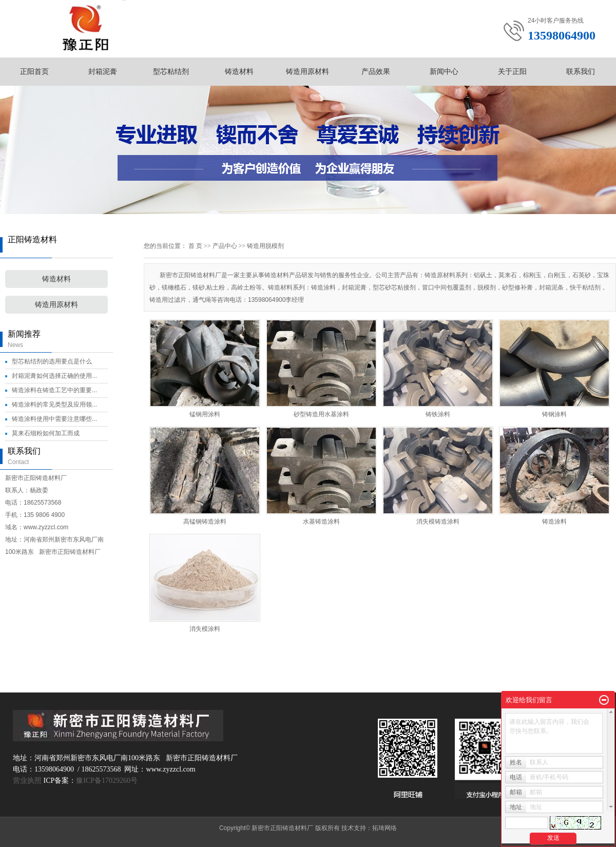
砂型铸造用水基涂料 (321, 414)
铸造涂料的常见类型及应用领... (54, 405)
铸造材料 (239, 71)
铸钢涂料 (554, 414)
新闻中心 (444, 71)
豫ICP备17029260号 (107, 781)
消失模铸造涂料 (438, 522)
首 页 (195, 246)
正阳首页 (34, 71)
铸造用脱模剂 (265, 246)
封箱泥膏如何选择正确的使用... (54, 376)
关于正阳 (512, 71)
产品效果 (376, 71)
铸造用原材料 (307, 71)
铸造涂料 (554, 522)
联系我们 (581, 71)
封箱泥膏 (103, 71)
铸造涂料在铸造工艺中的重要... (54, 390)
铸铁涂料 (438, 414)
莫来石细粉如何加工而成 (46, 433)
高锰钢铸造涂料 (205, 522)
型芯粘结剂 (171, 71)
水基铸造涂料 (321, 522)
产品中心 (225, 246)
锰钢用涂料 (205, 414)
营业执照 (27, 781)
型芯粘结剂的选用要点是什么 (52, 361)
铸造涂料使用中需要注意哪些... (54, 419)
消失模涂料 (205, 629)
